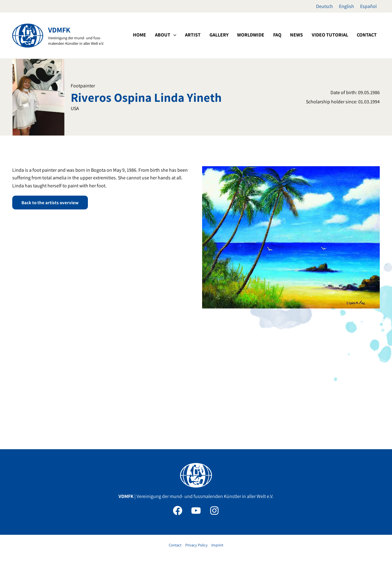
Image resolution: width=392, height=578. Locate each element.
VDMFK (59, 30)
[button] (201, 35)
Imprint (217, 545)
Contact (175, 545)
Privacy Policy (196, 545)
